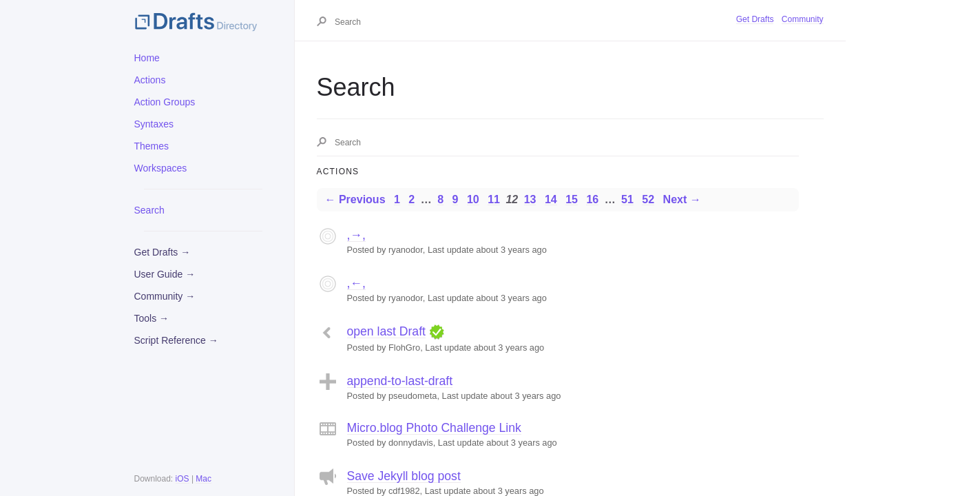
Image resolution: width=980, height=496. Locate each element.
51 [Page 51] (627, 199)
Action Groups (165, 102)
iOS (183, 479)
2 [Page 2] (411, 199)
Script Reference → (176, 340)
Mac (204, 479)
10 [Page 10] (473, 199)
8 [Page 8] (440, 199)
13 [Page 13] (530, 199)
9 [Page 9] (456, 199)
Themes (152, 146)
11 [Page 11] (494, 199)
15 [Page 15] (572, 199)
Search (149, 210)
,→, (356, 235)
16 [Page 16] (592, 199)
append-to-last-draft (400, 381)
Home (147, 58)
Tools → (152, 318)
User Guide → (165, 274)
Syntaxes (154, 124)
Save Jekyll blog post (404, 476)
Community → (165, 296)
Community (803, 19)
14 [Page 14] (551, 199)
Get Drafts (755, 19)
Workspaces (161, 168)
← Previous (355, 199)
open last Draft (386, 331)
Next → (682, 199)
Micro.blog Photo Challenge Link (434, 428)
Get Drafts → (163, 252)
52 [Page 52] (648, 199)
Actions (150, 80)
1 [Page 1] (397, 199)
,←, (356, 283)
